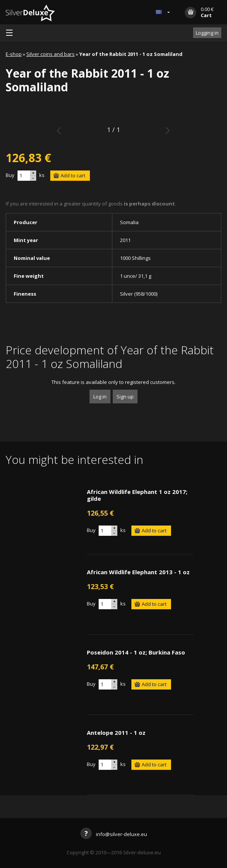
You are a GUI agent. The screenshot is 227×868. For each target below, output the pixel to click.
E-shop (14, 54)
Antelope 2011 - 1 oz (116, 733)
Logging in (207, 33)
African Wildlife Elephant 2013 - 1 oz (138, 572)
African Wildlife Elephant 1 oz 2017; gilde (137, 495)
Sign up (125, 397)
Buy (10, 175)
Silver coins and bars (50, 54)
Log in (100, 397)
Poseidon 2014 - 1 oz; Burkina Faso (136, 652)
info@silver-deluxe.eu (114, 834)
